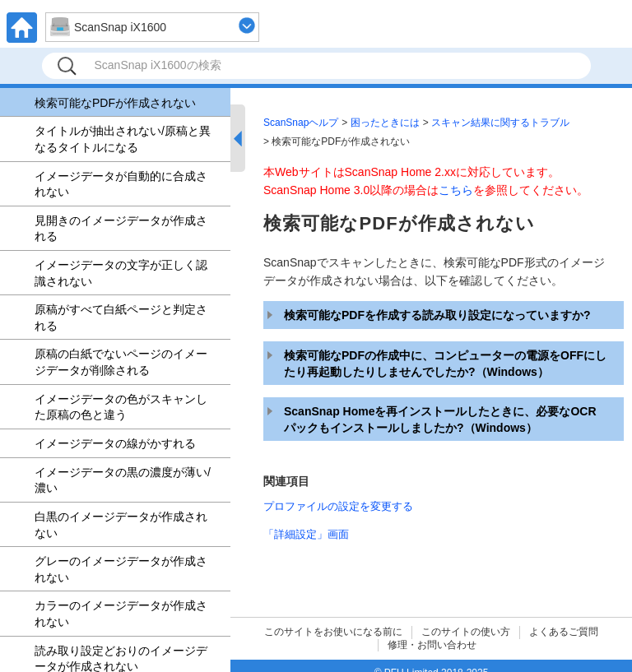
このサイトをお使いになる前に (333, 632)
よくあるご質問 (564, 632)
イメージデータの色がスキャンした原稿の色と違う (121, 407)
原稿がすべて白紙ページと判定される (121, 317)
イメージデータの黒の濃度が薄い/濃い (123, 480)
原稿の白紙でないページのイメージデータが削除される (121, 362)
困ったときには (385, 123)
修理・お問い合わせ (432, 645)
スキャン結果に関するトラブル (500, 123)
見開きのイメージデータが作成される (121, 229)
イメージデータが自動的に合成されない (121, 184)
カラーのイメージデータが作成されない (121, 614)
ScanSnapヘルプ (301, 123)
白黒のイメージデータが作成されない (121, 525)
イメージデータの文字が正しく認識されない (121, 273)
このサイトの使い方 (466, 632)
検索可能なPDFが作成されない (115, 103)
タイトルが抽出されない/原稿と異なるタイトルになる (123, 139)
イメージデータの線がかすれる (115, 443)
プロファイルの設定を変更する (338, 506)
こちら (456, 190)
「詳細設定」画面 (306, 534)
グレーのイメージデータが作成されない (121, 569)
